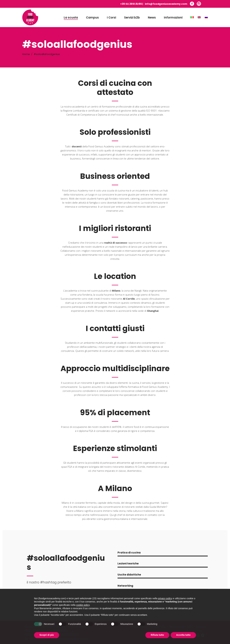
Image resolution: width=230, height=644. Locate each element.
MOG (190, 627)
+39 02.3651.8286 (131, 4)
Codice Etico (177, 627)
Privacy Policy (139, 627)
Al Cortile (129, 299)
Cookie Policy (158, 627)
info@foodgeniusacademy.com (166, 4)
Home (26, 54)
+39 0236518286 (39, 639)
